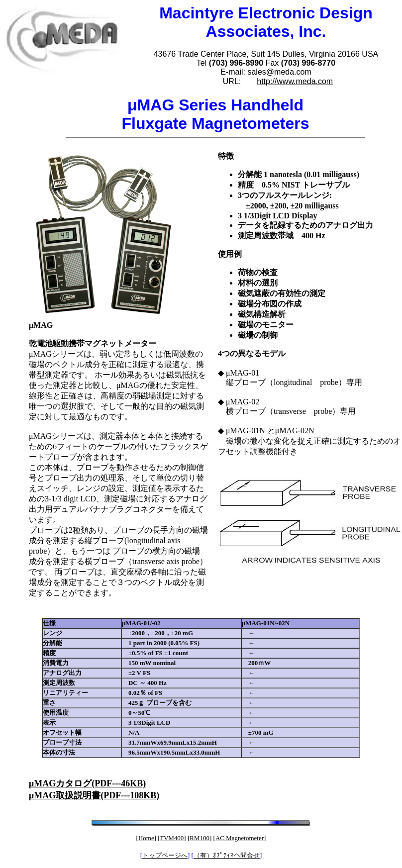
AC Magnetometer (240, 838)
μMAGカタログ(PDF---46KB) (87, 783)
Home (146, 838)
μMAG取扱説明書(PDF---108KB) (94, 795)
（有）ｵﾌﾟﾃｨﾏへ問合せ (227, 855)
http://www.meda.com (295, 81)
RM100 (200, 838)
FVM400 (172, 838)
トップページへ (165, 855)
